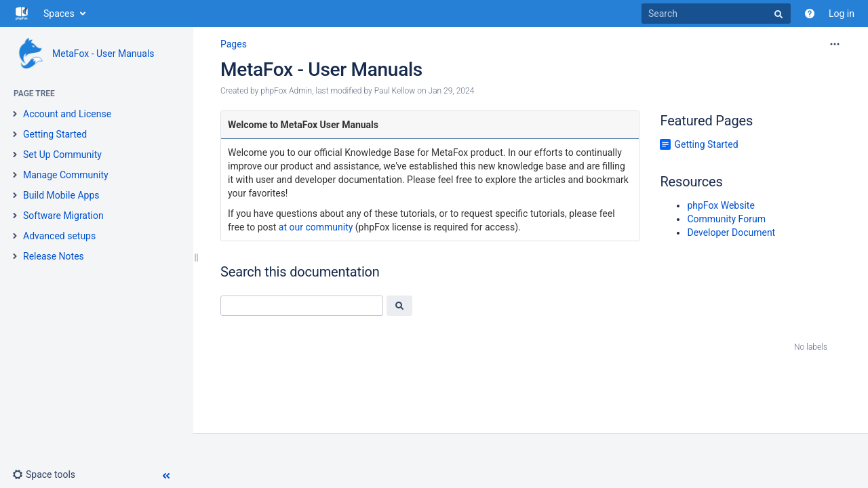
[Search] (716, 14)
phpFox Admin (286, 91)
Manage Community (66, 175)
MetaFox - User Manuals (103, 54)
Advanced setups (59, 236)
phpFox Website (721, 205)
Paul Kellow (395, 91)
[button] (44, 474)
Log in (842, 14)
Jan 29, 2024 (452, 91)
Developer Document (731, 232)
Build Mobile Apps (61, 195)
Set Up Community (62, 155)
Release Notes (54, 256)
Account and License (67, 114)
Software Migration (63, 216)
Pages (234, 44)
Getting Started (55, 134)
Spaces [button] (59, 14)
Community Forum (726, 219)
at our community (316, 227)
